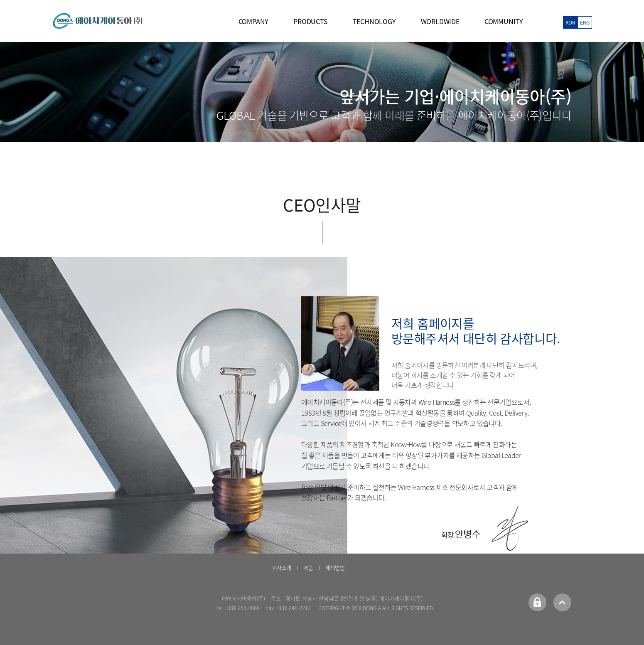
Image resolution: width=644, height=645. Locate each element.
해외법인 (335, 567)
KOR (570, 22)
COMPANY (254, 21)
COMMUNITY (504, 21)
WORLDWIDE (440, 21)
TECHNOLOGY (374, 21)
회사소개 (282, 567)
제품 (308, 567)
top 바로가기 (562, 602)
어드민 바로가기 (537, 602)
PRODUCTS (310, 21)
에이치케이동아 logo (98, 21)
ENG (585, 22)
